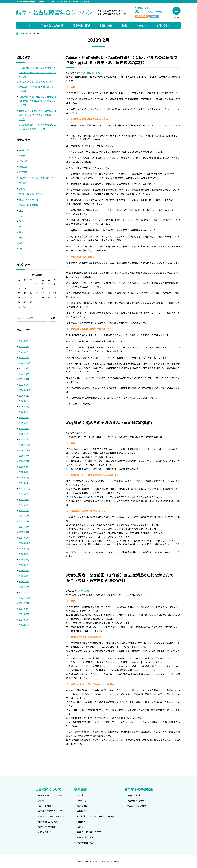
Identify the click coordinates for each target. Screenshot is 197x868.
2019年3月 (24, 428)
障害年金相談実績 (47, 827)
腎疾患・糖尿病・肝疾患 (90, 73)
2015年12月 (24, 592)
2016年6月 (24, 565)
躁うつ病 (23, 161)
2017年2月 (24, 532)
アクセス (141, 25)
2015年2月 (24, 620)
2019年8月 (24, 417)
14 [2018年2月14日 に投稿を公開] (31, 293)
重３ (21, 221)
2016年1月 (24, 587)
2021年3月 (24, 374)
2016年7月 (24, 559)
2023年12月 (24, 363)
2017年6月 (24, 510)
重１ (21, 210)
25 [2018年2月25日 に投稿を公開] (55, 297)
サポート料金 (45, 806)
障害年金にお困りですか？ (51, 816)
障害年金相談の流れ (48, 822)
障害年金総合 (25, 150)
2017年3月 (24, 527)
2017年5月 (24, 516)
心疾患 (82, 433)
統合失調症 (84, 591)
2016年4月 (24, 576)
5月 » (26, 306)
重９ (21, 254)
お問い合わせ (163, 25)
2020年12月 (24, 390)
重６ (21, 238)
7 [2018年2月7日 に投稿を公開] (31, 288)
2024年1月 (24, 357)
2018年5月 (24, 467)
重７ (21, 243)
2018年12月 (24, 445)
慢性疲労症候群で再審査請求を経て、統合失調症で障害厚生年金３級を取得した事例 (37, 87)
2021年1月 (24, 385)
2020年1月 (24, 412)
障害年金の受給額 (135, 801)
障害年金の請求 (82, 25)
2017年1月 (24, 538)
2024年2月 (24, 352)
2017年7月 (24, 505)
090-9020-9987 (152, 12)
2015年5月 (24, 614)
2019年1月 (24, 439)
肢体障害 (23, 183)
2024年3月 (24, 346)
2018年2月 (24, 472)
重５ (21, 232)
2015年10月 (24, 598)
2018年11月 (24, 450)
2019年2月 (24, 434)
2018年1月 (24, 478)
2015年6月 (24, 609)
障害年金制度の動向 (28, 205)
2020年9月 (24, 406)
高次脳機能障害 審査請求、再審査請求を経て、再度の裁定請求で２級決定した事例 (37, 101)
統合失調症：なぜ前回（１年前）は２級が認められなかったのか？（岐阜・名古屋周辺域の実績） (120, 578)
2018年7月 (24, 456)
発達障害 (23, 172)
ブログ (27, 33)
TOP (29, 25)
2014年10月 (24, 625)
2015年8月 (24, 603)
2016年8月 (24, 554)
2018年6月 (24, 461)
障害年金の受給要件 (137, 806)
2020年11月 (24, 396)
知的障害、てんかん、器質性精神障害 (37, 178)
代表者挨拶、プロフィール (51, 795)
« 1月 (19, 306)
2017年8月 (24, 499)
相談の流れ (106, 25)
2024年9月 (24, 341)
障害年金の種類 (134, 795)
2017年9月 (24, 494)
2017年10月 (24, 488)
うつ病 (22, 156)
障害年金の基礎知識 (52, 25)
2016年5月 (24, 570)
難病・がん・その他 (28, 199)
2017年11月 (24, 483)
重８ (21, 249)
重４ (21, 227)
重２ (21, 216)
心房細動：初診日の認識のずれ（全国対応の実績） (110, 422)
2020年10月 (24, 401)
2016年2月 (24, 581)
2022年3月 (24, 368)
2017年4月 (24, 521)
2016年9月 (24, 549)
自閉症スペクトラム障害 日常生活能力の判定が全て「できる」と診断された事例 (37, 115)
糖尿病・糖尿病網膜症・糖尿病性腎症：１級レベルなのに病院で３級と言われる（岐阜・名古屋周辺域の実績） (122, 60)
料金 (124, 25)
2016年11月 (24, 543)
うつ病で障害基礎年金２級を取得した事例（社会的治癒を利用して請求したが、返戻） (37, 72)
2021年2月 (24, 379)
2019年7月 (24, 423)
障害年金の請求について (50, 811)
